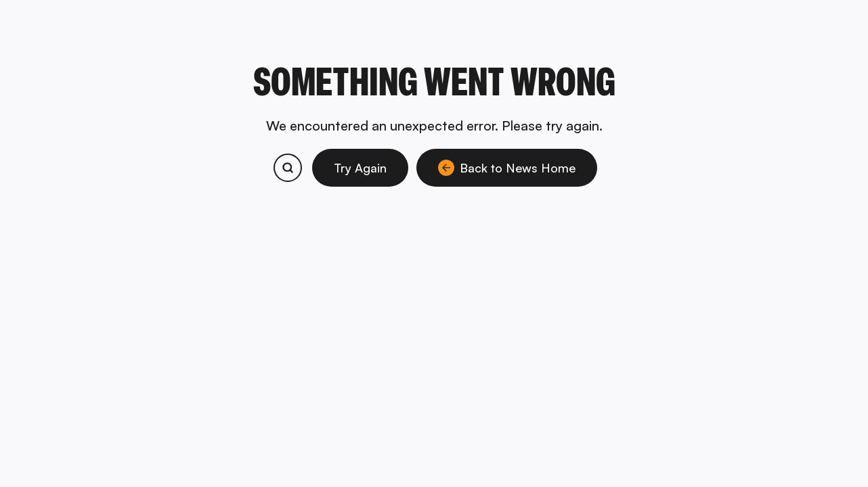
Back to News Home (507, 168)
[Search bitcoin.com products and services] (288, 168)
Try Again (360, 168)
